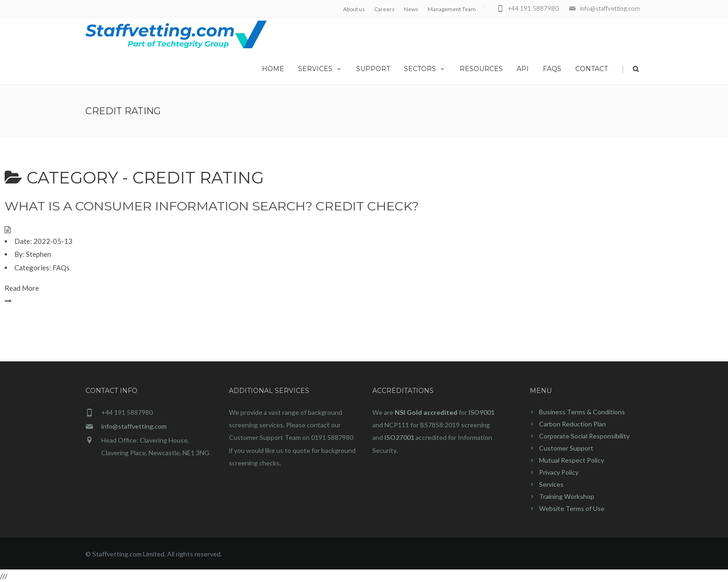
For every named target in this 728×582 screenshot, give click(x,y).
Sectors (425, 69)
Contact (591, 69)
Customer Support (566, 448)
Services (320, 69)
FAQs (552, 69)
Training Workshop (567, 496)
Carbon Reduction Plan (572, 424)
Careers (384, 9)
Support (373, 69)
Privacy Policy (559, 472)
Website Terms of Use (572, 508)
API (523, 69)
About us (354, 9)
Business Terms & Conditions (582, 412)
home (273, 69)
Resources (481, 69)
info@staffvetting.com (134, 426)
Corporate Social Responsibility (584, 436)
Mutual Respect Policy (572, 460)
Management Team (452, 9)
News (411, 9)
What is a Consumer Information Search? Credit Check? (212, 206)
